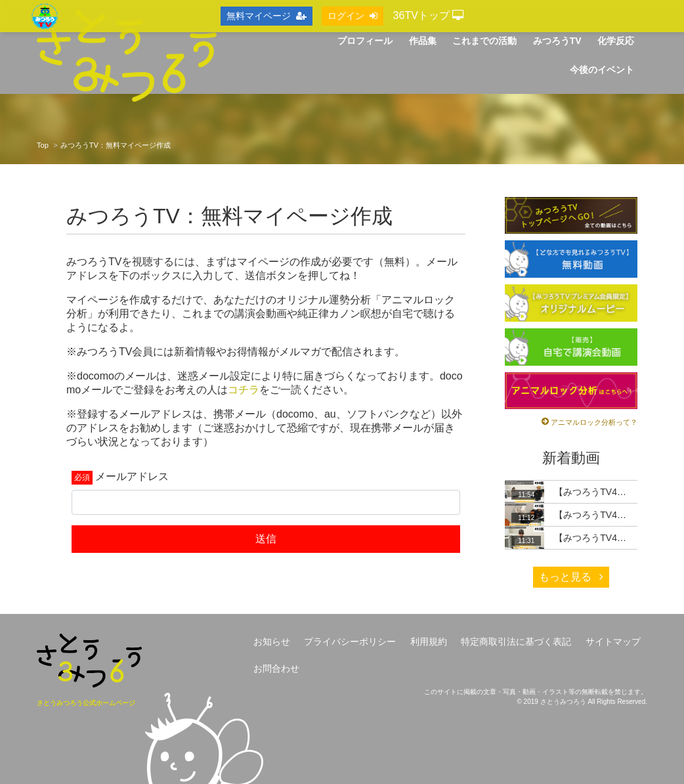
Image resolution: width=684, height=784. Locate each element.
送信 (266, 539)
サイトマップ (613, 642)
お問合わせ (276, 668)
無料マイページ (267, 16)
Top (43, 145)
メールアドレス (132, 476)
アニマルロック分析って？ (594, 422)
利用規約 (429, 642)
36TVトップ (429, 15)
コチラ (244, 390)
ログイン (353, 16)
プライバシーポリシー (350, 642)
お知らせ (272, 642)
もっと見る (571, 577)
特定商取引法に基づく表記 (516, 642)
